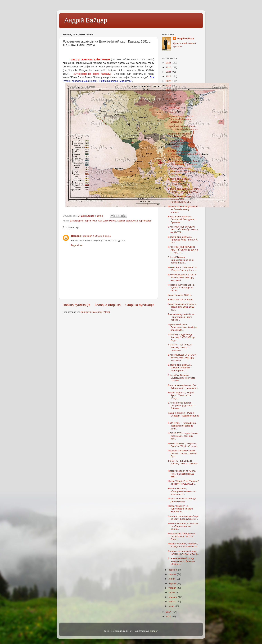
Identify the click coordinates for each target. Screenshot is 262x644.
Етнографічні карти (80, 221)
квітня (172, 592)
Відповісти (77, 245)
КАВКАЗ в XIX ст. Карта (181, 300)
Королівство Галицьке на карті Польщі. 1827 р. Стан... (182, 536)
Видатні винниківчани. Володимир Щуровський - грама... (183, 171)
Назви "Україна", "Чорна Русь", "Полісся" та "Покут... (181, 395)
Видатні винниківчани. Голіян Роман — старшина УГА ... (184, 190)
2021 (169, 85)
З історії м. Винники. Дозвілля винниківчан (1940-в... (181, 144)
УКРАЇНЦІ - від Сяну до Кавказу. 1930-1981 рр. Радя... (182, 337)
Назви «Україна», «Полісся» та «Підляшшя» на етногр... (183, 526)
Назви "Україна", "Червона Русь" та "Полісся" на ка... (183, 445)
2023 (169, 76)
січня (172, 606)
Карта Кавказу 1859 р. (180, 295)
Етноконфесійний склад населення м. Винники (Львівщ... (181, 561)
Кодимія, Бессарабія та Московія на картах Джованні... (181, 119)
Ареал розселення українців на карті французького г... (183, 518)
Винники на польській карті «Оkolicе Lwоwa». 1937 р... (184, 552)
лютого (173, 602)
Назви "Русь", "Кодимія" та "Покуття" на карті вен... (182, 269)
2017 (169, 612)
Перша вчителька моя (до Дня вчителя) (182, 500)
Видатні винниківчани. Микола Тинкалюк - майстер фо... (180, 368)
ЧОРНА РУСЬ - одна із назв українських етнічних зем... (183, 436)
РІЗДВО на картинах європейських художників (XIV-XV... (183, 154)
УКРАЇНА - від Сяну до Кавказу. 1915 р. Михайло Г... (183, 464)
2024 (169, 72)
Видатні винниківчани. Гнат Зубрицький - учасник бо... (184, 387)
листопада (175, 108)
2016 (169, 616)
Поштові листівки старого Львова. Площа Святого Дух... (182, 453)
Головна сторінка (108, 305)
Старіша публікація (140, 305)
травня (173, 588)
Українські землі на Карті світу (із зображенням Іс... (183, 128)
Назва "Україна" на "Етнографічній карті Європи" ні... (180, 509)
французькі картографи (139, 221)
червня (173, 583)
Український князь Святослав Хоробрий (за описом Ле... (183, 327)
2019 (169, 95)
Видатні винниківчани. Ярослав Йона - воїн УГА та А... (183, 240)
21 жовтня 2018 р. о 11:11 (97, 236)
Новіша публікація (76, 305)
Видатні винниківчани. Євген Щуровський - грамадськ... (184, 163)
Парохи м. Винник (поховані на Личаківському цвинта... (183, 209)
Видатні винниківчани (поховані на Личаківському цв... (180, 182)
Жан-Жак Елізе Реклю (104, 221)
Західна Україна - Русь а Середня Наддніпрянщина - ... (184, 416)
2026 (169, 63)
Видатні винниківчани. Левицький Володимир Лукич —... (182, 219)
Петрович (77, 236)
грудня (172, 103)
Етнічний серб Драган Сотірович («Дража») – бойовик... (182, 406)
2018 (169, 99)
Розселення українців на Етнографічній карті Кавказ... (181, 317)
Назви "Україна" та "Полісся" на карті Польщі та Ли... (183, 482)
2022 (169, 81)
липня (172, 579)
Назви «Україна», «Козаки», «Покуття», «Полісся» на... (184, 545)
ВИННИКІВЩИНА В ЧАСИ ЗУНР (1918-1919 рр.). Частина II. (182, 277)
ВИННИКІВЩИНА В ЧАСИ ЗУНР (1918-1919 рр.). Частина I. (182, 358)
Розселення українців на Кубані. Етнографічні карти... (181, 288)
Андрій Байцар (86, 20)
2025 (169, 67)
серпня (173, 574)
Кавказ (121, 221)
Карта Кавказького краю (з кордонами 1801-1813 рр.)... (182, 307)
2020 (169, 90)
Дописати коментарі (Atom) (95, 312)
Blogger (153, 631)
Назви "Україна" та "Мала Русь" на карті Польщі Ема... (182, 474)
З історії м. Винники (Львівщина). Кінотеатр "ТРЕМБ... (182, 378)
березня (173, 597)
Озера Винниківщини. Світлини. (180, 135)
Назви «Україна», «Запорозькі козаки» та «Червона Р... (182, 491)
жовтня (173, 112)
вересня (173, 570)
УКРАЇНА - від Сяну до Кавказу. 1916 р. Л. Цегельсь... (180, 347)
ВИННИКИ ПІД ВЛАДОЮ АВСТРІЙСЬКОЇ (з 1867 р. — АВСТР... (183, 230)
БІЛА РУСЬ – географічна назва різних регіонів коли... (182, 426)
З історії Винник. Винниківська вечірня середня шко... (181, 260)
